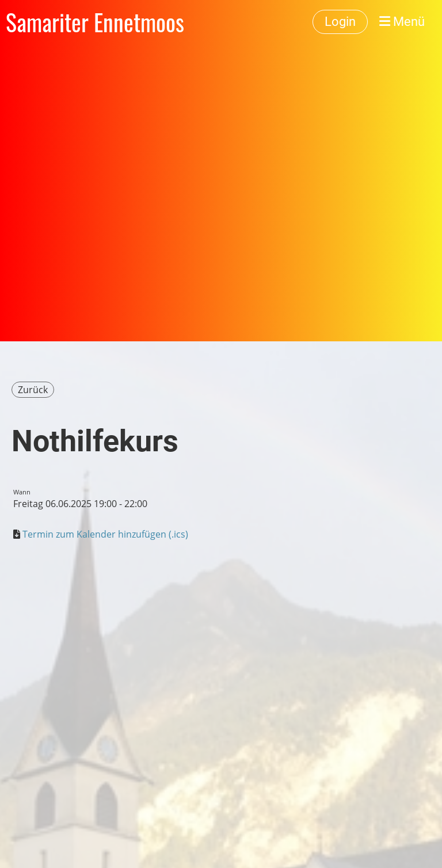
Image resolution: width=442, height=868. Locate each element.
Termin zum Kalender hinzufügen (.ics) (105, 534)
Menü (402, 22)
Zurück (33, 390)
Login (340, 22)
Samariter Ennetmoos (95, 22)
